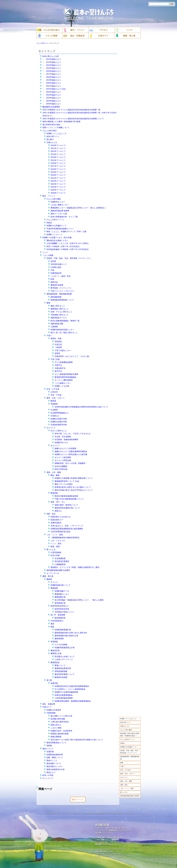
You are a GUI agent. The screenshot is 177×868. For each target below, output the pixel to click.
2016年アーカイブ (58, 163)
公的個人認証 (56, 267)
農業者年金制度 (57, 285)
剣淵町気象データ (62, 591)
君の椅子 (50, 139)
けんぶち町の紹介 (50, 131)
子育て (122, 766)
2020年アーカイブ (58, 175)
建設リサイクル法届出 (64, 484)
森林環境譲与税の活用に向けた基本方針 (71, 633)
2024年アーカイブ (58, 187)
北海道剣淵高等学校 (59, 425)
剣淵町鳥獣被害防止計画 (65, 648)
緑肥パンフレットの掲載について (56, 128)
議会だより (51, 772)
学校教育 (54, 404)
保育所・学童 (56, 339)
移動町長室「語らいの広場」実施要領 (70, 463)
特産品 (122, 743)
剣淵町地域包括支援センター (62, 330)
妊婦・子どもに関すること (61, 312)
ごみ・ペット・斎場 (127, 788)
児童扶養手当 (60, 368)
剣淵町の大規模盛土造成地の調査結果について (74, 478)
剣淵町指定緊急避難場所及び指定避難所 (67, 529)
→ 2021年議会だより (52, 86)
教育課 (53, 401)
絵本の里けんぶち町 (51, 56)
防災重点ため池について (65, 656)
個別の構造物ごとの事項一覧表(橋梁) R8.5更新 (61, 122)
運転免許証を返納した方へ (57, 240)
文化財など (55, 416)
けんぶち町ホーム (42, 43)
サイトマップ (48, 778)
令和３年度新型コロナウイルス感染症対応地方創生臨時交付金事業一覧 (71, 110)
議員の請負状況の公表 (56, 769)
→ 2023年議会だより (52, 98)
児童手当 (58, 365)
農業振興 (54, 588)
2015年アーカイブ (58, 160)
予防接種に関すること (60, 315)
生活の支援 (55, 555)
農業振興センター (62, 594)
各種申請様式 (56, 523)
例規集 (49, 746)
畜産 (52, 624)
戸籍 (52, 270)
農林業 (49, 579)
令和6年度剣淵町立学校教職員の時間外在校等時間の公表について (81, 407)
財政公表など (56, 725)
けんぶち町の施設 (126, 730)
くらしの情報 (48, 255)
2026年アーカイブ (58, 193)
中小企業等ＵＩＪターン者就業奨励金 (70, 689)
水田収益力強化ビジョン (65, 612)
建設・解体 (55, 475)
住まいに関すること (59, 431)
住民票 (53, 261)
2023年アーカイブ (58, 184)
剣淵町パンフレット (55, 234)
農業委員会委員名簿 (63, 668)
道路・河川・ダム (58, 502)
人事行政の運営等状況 (60, 722)
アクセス (72, 813)
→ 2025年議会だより (52, 104)
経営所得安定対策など (60, 606)
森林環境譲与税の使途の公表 (66, 636)
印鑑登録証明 (56, 273)
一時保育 (58, 347)
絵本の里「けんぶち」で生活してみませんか (73, 434)
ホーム (47, 813)
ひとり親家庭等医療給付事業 (66, 374)
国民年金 (54, 282)
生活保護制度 (60, 558)
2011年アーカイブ (58, 148)
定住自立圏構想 (61, 466)
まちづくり (124, 777)
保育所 (57, 353)
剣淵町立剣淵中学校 (59, 422)
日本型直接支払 (57, 621)
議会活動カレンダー (55, 766)
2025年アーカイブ (58, 190)
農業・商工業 (48, 576)
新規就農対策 (60, 618)
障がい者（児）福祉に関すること (64, 333)
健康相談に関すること (60, 309)
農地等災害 (55, 651)
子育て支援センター (63, 350)
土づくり (54, 582)
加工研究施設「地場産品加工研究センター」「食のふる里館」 (80, 600)
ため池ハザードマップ (64, 659)
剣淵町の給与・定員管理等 (61, 731)
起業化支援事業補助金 (64, 695)
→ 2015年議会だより (52, 68)
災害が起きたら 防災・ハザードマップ (67, 526)
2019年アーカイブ (58, 172)
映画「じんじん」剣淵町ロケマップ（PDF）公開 (66, 232)
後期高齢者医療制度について (62, 300)
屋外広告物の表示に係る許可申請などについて (74, 490)
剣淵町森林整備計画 (63, 630)
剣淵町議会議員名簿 (55, 755)
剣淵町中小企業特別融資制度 (66, 692)
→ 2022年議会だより (52, 92)
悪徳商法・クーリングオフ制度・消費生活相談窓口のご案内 (75, 567)
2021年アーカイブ (58, 178)
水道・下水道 (56, 395)
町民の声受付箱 (61, 469)
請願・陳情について (55, 757)
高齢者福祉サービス (59, 318)
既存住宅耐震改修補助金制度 (66, 496)
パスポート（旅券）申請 (61, 276)
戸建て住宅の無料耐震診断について (69, 499)
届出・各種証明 (49, 704)
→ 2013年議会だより (52, 62)
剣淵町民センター (58, 202)
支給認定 (58, 341)
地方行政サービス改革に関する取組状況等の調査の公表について (77, 740)
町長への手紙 (48, 775)
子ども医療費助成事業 (64, 362)
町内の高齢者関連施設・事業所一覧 (65, 321)
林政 (52, 627)
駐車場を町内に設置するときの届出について (73, 487)
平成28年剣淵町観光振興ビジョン (60, 229)
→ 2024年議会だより (52, 101)
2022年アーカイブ (58, 181)
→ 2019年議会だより (52, 80)
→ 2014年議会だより (52, 65)
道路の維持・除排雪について (66, 505)
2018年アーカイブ (58, 169)
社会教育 (54, 410)
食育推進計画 (60, 603)
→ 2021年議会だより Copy (54, 89)
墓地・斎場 (55, 546)
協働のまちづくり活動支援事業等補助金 (71, 451)
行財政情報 (51, 713)
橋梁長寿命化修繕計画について (67, 508)
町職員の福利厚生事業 (60, 734)
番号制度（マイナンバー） (61, 288)
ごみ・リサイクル (58, 541)
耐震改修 (54, 493)
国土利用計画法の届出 (51, 125)
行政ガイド (47, 707)
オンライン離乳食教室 (64, 380)
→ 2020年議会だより (52, 83)
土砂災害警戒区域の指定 (61, 532)
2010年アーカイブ (58, 145)
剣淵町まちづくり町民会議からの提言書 (71, 454)
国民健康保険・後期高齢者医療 (130, 758)
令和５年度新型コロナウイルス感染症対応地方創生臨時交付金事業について (73, 119)
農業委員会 (55, 662)
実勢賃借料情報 (61, 671)
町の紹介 (53, 813)
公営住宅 (54, 392)
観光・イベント (49, 196)
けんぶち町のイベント (128, 739)
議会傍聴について (54, 763)
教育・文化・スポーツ (128, 774)
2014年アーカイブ (58, 157)
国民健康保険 (56, 297)
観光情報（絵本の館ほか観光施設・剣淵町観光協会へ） (130, 735)
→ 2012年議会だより (52, 59)
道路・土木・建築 (126, 781)
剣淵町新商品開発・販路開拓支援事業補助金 (73, 701)
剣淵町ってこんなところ (128, 719)
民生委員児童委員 (62, 561)
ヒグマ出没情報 (61, 645)
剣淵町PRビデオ (61, 443)
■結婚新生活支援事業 (51, 107)
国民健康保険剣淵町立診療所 (130, 796)
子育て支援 (55, 359)
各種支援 (54, 683)
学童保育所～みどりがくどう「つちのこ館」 (73, 356)
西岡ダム (58, 511)
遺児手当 (58, 371)
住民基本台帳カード (59, 264)
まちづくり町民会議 (63, 460)
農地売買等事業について (65, 674)
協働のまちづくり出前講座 (65, 448)
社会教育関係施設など (60, 413)
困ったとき (124, 792)
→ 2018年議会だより (52, 77)
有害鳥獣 (54, 642)
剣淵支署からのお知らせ (61, 517)
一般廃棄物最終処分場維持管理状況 (65, 538)
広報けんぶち (125, 726)
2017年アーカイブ (58, 166)
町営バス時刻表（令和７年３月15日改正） (64, 246)
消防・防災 (124, 785)
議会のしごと (52, 760)
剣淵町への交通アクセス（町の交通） (58, 238)
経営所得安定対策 (62, 609)
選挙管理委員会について (56, 743)
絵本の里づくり (125, 722)
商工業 (49, 680)
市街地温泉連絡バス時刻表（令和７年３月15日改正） (68, 249)
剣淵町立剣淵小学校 (59, 419)
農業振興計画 (60, 597)
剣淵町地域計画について (61, 585)
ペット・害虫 (56, 544)
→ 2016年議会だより (52, 71)
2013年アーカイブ (58, 154)
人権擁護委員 (60, 564)
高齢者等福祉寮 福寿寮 (60, 211)
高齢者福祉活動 (57, 324)
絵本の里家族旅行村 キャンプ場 (64, 217)
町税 (52, 279)
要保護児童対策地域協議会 (65, 377)
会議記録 (50, 752)
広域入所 (58, 344)
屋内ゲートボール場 (59, 214)
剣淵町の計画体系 (54, 710)
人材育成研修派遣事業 (64, 698)
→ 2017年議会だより (52, 74)
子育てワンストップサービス (62, 291)
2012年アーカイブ (58, 151)
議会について (48, 749)
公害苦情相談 (56, 552)
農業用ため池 (56, 653)
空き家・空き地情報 (63, 437)
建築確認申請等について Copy (67, 481)
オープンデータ (53, 573)
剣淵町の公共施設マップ (128, 747)
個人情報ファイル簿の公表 (61, 716)
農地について (60, 665)
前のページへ (78, 800)
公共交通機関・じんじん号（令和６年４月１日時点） (68, 243)
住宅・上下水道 (125, 770)
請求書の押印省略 (58, 719)
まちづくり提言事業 (63, 457)
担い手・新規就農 (58, 615)
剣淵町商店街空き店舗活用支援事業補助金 (72, 686)
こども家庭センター (63, 383)
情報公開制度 (56, 737)
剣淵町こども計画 (62, 386)
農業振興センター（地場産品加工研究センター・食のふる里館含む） (79, 208)
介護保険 (54, 327)
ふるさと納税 (56, 728)
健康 (122, 763)
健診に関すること (58, 306)
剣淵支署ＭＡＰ (57, 520)
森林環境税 (59, 639)
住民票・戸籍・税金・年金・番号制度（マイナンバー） (130, 752)
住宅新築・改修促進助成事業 (66, 440)
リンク (45, 252)
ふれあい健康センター (60, 205)
